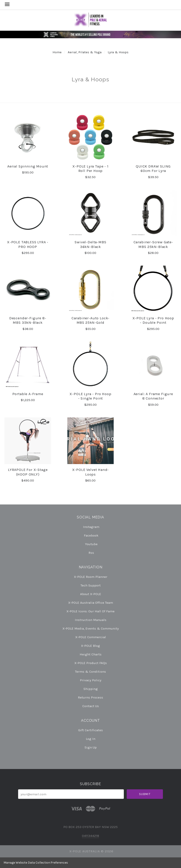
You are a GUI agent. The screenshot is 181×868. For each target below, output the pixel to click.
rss (91, 553)
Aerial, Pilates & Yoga (85, 52)
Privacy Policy (91, 680)
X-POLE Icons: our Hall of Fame (90, 611)
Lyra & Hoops (118, 52)
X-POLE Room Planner (91, 577)
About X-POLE (91, 594)
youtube (91, 544)
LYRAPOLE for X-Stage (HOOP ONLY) (28, 472)
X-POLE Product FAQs (91, 663)
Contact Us (91, 706)
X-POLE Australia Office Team (91, 603)
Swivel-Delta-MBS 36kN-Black (90, 244)
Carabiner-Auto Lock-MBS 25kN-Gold (91, 320)
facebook (90, 535)
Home (57, 52)
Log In (91, 739)
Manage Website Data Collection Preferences (36, 863)
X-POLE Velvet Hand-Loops (91, 472)
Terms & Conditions (90, 672)
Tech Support (91, 585)
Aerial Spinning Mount (28, 166)
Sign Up (91, 747)
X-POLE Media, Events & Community (91, 628)
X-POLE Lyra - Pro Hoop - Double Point (153, 320)
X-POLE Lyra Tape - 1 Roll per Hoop (90, 169)
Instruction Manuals (91, 620)
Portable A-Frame (28, 394)
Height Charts (91, 654)
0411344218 (90, 836)
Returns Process (90, 697)
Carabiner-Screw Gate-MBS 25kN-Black (153, 244)
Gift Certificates (90, 730)
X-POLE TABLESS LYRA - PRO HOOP (28, 244)
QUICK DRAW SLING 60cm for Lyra (153, 169)
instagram (90, 527)
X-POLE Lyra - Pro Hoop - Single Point (90, 396)
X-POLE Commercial (91, 637)
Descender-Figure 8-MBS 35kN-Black (28, 320)
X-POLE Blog (90, 646)
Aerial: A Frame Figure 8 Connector (153, 396)
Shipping (91, 689)
